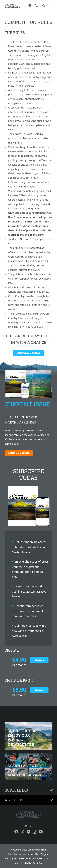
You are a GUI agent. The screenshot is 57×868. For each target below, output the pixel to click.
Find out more (19, 453)
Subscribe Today (28, 353)
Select (39, 660)
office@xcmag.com (20, 182)
